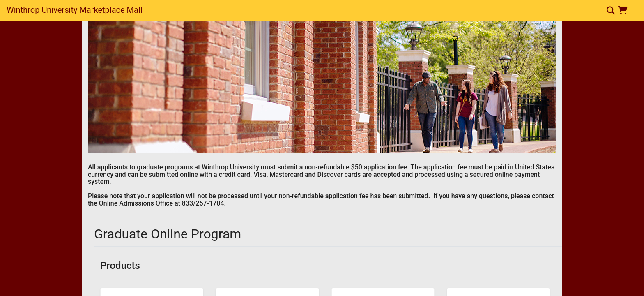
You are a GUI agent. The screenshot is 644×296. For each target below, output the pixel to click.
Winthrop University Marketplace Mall (75, 10)
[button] (624, 10)
